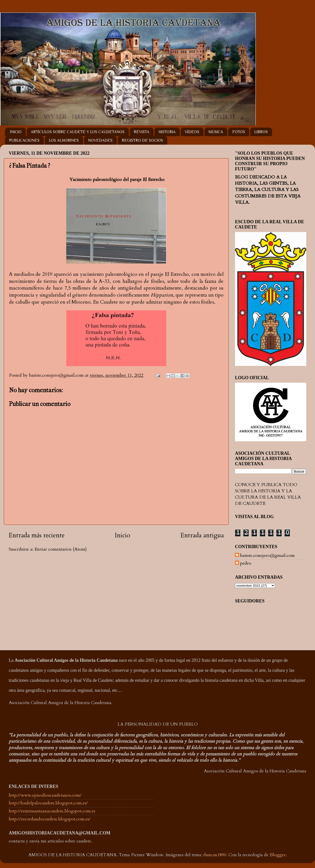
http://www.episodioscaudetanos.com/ (45, 795)
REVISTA (141, 132)
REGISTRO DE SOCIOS (142, 140)
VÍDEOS (192, 132)
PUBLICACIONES (24, 140)
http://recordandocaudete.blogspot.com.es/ (50, 819)
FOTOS (239, 132)
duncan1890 (215, 855)
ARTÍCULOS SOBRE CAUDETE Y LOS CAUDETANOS (78, 132)
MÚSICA (216, 132)
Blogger (278, 855)
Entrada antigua (202, 535)
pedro (246, 563)
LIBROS (261, 132)
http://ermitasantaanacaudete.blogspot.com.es (52, 811)
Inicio (122, 535)
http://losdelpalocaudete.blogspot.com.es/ (48, 803)
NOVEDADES (100, 140)
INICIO (16, 132)
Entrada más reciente (37, 535)
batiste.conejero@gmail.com (267, 556)
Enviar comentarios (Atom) (61, 549)
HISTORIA (167, 132)
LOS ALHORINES (64, 140)
